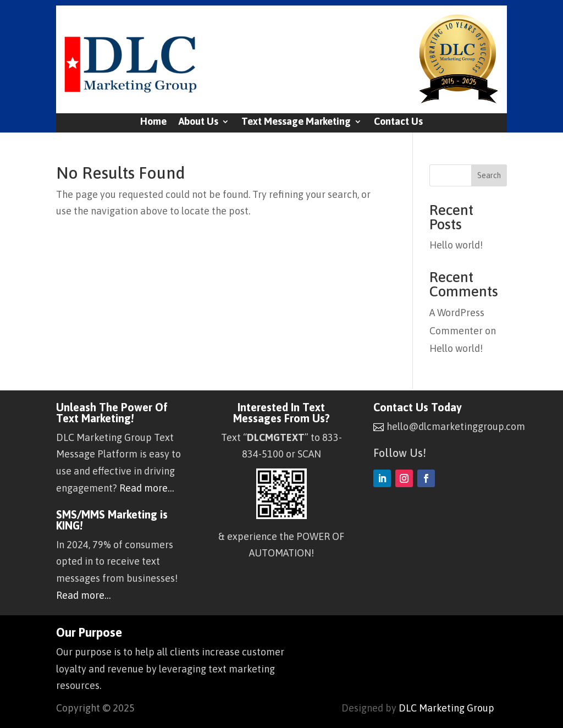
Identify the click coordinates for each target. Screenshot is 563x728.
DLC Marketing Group (446, 708)
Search (489, 175)
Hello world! (456, 245)
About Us (198, 122)
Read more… (147, 488)
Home (153, 122)
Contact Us (398, 122)
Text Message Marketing (296, 122)
